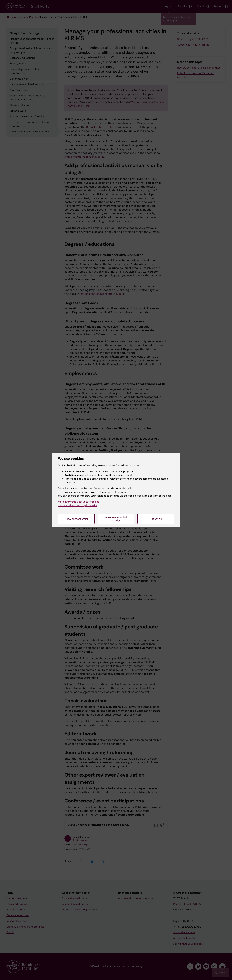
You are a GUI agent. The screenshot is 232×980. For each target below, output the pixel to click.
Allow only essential (76, 519)
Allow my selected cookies (116, 519)
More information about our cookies (79, 502)
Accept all (156, 519)
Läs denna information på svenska (77, 505)
